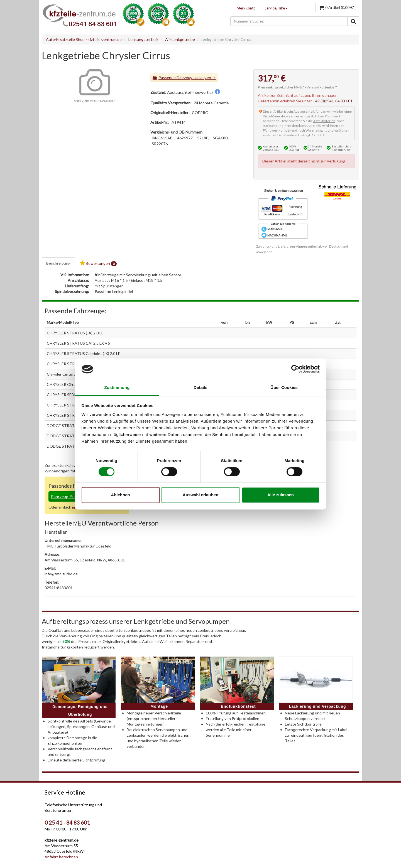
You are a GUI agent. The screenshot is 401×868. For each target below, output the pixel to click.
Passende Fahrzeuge (177, 77)
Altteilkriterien (324, 121)
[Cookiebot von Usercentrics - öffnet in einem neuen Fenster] (295, 369)
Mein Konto (246, 8)
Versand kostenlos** (322, 87)
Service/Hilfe (276, 8)
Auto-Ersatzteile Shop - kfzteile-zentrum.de (84, 39)
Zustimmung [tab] (117, 387)
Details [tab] (200, 387)
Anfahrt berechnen (61, 857)
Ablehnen (120, 495)
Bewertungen (98, 263)
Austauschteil (304, 111)
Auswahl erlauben (200, 495)
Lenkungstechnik (143, 39)
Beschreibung (58, 263)
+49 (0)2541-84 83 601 (333, 101)
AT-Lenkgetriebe (180, 39)
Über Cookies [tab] (284, 387)
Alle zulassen (281, 495)
